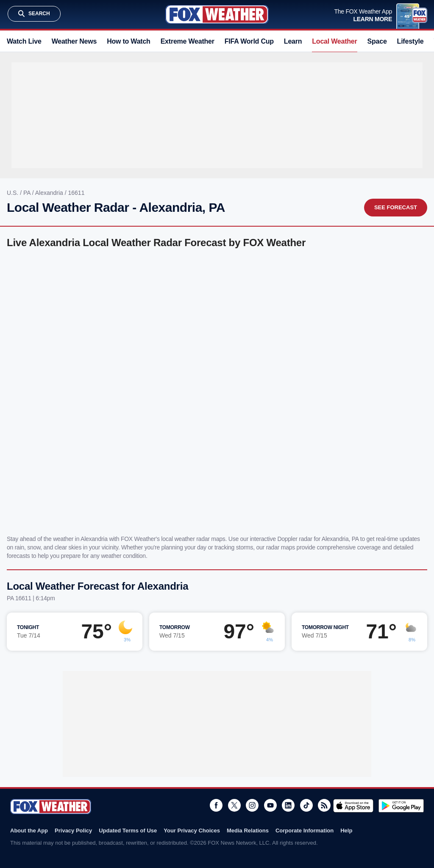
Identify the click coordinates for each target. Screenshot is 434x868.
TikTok (306, 805)
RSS (324, 805)
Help (346, 831)
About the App (29, 831)
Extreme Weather (188, 41)
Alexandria (50, 193)
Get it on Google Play (401, 806)
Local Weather (334, 41)
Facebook (216, 805)
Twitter (234, 805)
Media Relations (248, 831)
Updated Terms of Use (128, 831)
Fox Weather (217, 14)
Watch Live (24, 41)
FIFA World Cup (249, 41)
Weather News (74, 41)
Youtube (270, 805)
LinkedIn (288, 805)
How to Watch (129, 41)
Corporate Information (305, 831)
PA (28, 193)
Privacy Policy (73, 831)
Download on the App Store (353, 806)
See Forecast (396, 207)
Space (377, 41)
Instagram (252, 805)
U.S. (13, 193)
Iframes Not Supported (217, 390)
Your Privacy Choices (192, 831)
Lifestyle (410, 41)
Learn (293, 41)
